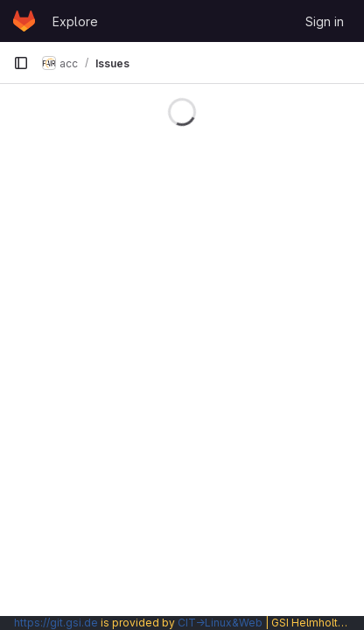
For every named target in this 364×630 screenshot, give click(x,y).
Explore (75, 21)
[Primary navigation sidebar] (21, 63)
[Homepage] (24, 21)
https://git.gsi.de (56, 623)
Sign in (325, 21)
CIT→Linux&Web (220, 623)
